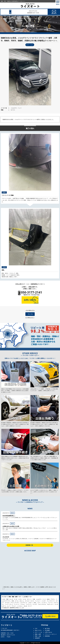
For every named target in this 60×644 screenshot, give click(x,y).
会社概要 (47, 630)
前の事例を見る (30, 310)
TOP (36, 628)
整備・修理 (38, 634)
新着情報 (47, 636)
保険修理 (37, 638)
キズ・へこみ (39, 632)
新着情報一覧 (29, 545)
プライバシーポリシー (51, 634)
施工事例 (47, 628)
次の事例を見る (30, 318)
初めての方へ (39, 630)
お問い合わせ (48, 632)
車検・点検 (38, 636)
